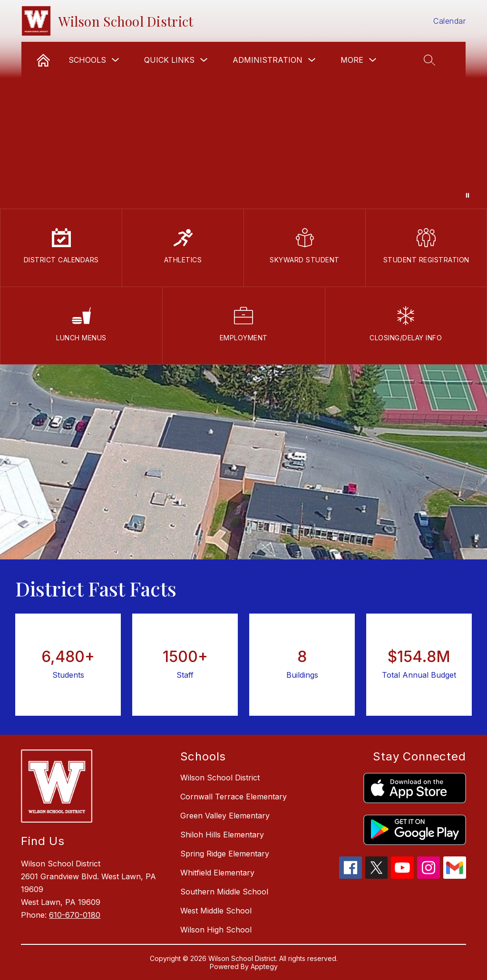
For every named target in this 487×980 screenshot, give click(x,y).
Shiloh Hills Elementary (222, 835)
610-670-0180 (75, 915)
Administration (268, 60)
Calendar (449, 21)
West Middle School (216, 911)
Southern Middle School (224, 892)
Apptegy (264, 966)
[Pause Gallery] (468, 195)
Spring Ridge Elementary (225, 854)
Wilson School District (220, 778)
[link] (43, 60)
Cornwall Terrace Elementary (234, 797)
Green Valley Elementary (225, 816)
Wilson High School (216, 930)
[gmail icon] (455, 876)
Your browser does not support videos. (243, 104)
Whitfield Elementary (217, 873)
